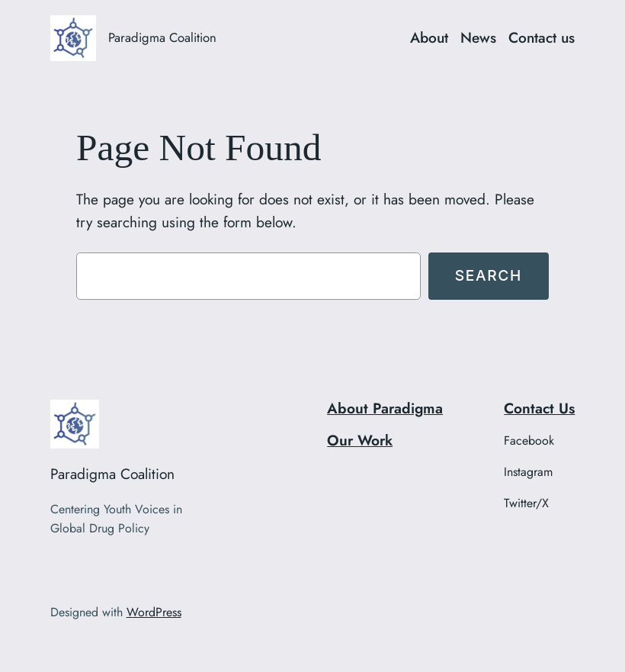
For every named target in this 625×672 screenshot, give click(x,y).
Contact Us (539, 408)
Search (489, 275)
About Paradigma (385, 408)
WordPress (154, 612)
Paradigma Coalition (162, 37)
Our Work (360, 440)
